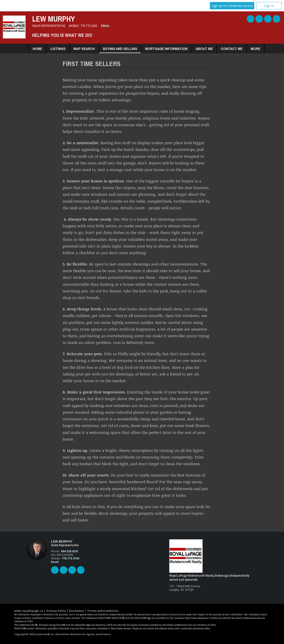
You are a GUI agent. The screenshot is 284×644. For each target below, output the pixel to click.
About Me (204, 49)
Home (37, 49)
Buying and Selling (120, 49)
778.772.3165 (89, 26)
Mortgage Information (166, 49)
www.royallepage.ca (29, 611)
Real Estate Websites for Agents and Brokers (83, 634)
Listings (58, 49)
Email (105, 26)
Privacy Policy (56, 611)
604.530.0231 (70, 551)
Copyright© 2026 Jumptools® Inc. (35, 634)
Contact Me (232, 49)
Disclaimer (77, 611)
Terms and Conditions (103, 611)
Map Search (84, 49)
